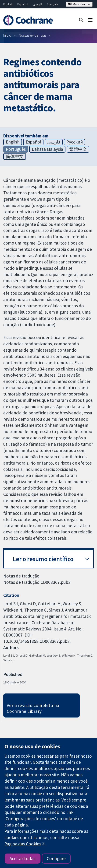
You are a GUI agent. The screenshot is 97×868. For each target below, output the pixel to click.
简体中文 (15, 156)
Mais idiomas (79, 4)
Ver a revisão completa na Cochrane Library (33, 708)
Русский (75, 142)
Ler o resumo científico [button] (43, 559)
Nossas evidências (32, 35)
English (8, 4)
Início (7, 35)
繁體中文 (78, 149)
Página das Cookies (23, 844)
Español (23, 4)
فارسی (37, 4)
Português (16, 149)
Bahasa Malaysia (47, 149)
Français (52, 4)
